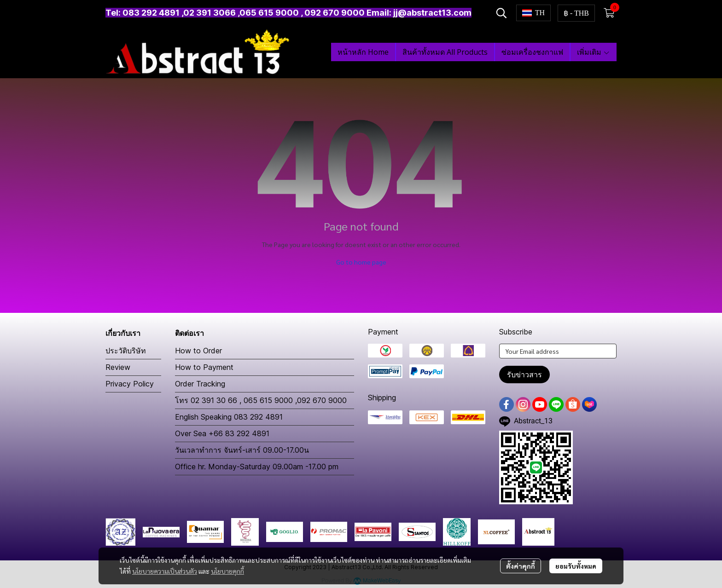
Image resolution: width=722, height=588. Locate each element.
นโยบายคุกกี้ (227, 571)
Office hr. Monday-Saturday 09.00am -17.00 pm (257, 467)
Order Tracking (200, 384)
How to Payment (204, 367)
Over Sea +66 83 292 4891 (222, 433)
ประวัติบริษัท (126, 351)
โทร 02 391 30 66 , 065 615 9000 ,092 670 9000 (261, 400)
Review (118, 367)
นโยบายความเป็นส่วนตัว (165, 571)
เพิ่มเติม (594, 52)
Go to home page (361, 262)
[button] (501, 13)
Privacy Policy (130, 384)
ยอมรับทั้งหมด (576, 566)
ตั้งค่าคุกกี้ (521, 566)
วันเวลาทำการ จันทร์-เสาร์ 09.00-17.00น (242, 450)
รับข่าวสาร (524, 375)
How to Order (198, 351)
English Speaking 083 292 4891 (229, 417)
